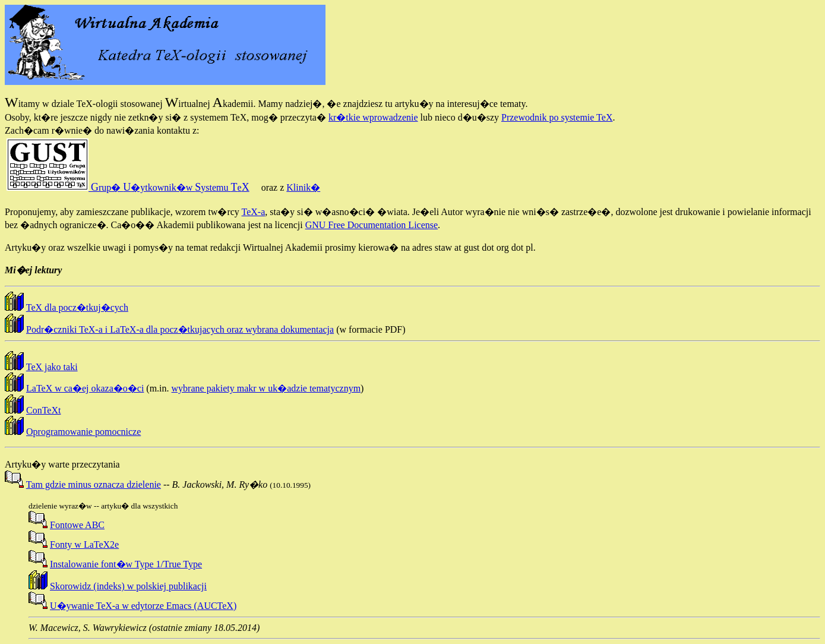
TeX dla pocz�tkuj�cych (77, 307)
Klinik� (303, 187)
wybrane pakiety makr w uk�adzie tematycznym (266, 388)
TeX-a (254, 212)
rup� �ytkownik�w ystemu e (128, 187)
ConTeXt (43, 410)
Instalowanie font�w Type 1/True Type (126, 564)
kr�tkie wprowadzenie (373, 117)
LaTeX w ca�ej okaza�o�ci (85, 388)
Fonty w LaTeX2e (84, 544)
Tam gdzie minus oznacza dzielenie (94, 484)
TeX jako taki (52, 367)
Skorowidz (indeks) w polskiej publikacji (128, 586)
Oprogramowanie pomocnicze (83, 432)
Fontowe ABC (77, 525)
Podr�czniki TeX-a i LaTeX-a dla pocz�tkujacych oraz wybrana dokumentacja (180, 329)
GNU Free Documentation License (372, 225)
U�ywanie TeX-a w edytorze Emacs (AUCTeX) (143, 606)
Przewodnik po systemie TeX (557, 117)
